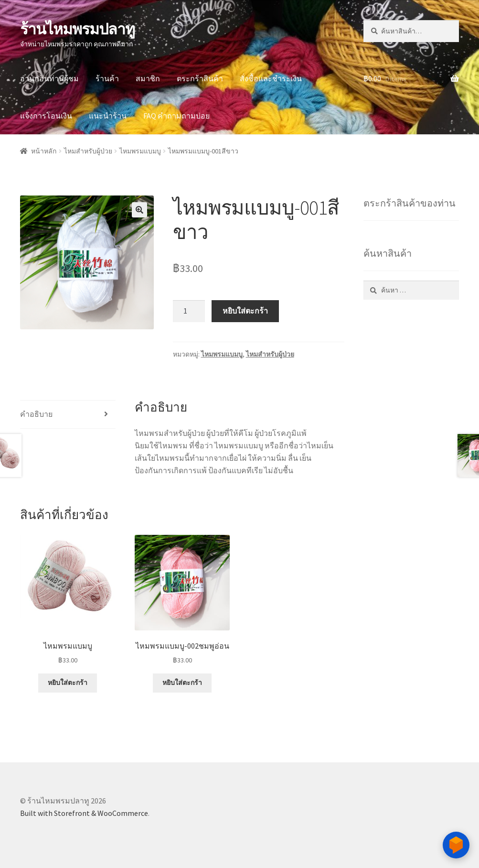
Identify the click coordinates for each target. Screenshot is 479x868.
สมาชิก (148, 78)
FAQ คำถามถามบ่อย (176, 116)
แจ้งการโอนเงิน (46, 116)
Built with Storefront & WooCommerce (84, 813)
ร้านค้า (107, 78)
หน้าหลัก (44, 151)
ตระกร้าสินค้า (200, 78)
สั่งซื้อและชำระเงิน (271, 78)
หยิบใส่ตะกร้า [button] (68, 683)
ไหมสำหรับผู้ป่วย (88, 151)
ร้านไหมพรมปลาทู (77, 29)
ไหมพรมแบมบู (140, 151)
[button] (139, 210)
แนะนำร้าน (108, 116)
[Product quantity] (189, 311)
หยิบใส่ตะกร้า (245, 311)
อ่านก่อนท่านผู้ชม (49, 78)
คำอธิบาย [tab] (36, 414)
